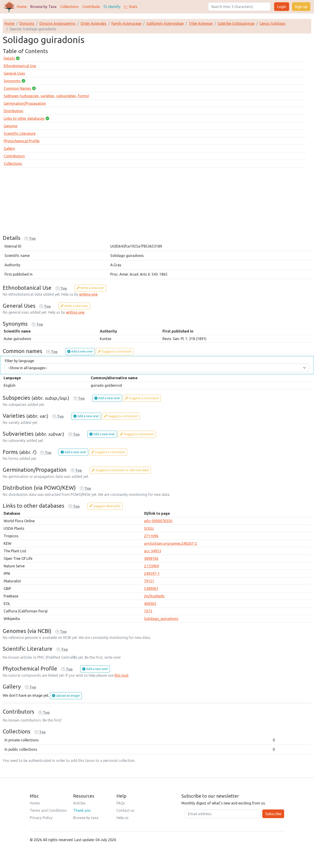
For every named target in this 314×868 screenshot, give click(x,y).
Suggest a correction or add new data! (120, 470)
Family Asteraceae (126, 23)
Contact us (125, 810)
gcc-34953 (153, 551)
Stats (131, 7)
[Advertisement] (157, 203)
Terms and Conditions (48, 810)
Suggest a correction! (115, 351)
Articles (79, 803)
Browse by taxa (86, 818)
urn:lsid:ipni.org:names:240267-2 (171, 543)
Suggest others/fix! (105, 506)
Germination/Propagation (25, 103)
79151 (149, 581)
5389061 (151, 589)
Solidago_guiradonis (161, 619)
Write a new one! (90, 288)
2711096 (151, 536)
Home (22, 7)
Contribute (91, 7)
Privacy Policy (41, 818)
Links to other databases (24, 118)
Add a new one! (80, 351)
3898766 (151, 558)
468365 (150, 604)
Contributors (14, 156)
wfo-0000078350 (158, 521)
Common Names (17, 88)
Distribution (13, 111)
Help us (122, 818)
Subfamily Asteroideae (165, 23)
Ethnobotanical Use (20, 66)
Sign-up (301, 7)
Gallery (9, 149)
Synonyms (12, 81)
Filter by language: (20, 361)
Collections (69, 7)
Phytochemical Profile (22, 141)
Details (9, 58)
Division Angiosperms (57, 23)
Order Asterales (93, 23)
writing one (88, 294)
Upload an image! (66, 696)
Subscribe (273, 814)
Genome (10, 126)
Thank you (82, 810)
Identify (112, 7)
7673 (148, 611)
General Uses (14, 73)
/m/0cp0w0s (154, 596)
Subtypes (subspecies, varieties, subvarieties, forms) (46, 96)
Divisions (27, 23)
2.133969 (152, 566)
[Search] (239, 7)
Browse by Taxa (43, 7)
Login (282, 7)
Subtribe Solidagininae (236, 23)
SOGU (149, 528)
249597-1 (152, 574)
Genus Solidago (273, 23)
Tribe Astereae (201, 23)
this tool (121, 675)
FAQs (121, 803)
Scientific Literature (20, 133)
